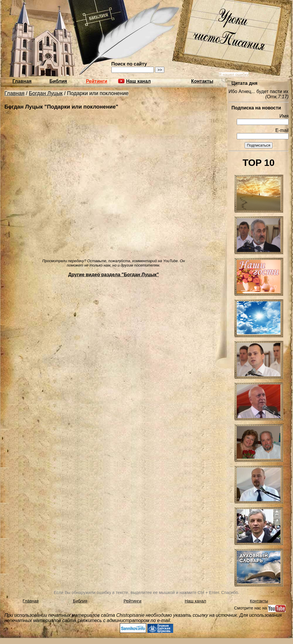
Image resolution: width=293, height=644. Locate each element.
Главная (22, 81)
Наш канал (196, 601)
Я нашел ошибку (234, 74)
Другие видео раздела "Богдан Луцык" (114, 275)
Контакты (202, 81)
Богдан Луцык (46, 93)
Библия (58, 81)
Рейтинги (97, 81)
